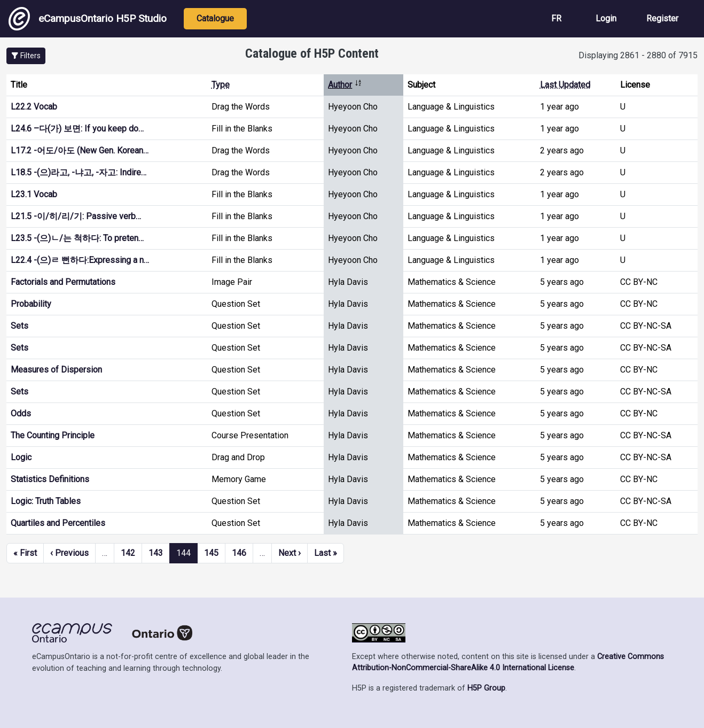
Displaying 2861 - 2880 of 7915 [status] (638, 55)
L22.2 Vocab (34, 107)
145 (211, 553)
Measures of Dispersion (56, 370)
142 (128, 553)
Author (345, 85)
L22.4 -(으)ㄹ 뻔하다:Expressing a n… (80, 260)
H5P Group (486, 688)
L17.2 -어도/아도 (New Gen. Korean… (80, 150)
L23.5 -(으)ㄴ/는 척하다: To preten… (77, 238)
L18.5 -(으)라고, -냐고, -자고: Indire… (79, 172)
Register (662, 18)
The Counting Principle (53, 435)
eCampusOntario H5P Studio (88, 19)
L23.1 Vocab (34, 194)
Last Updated (565, 85)
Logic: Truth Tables (46, 501)
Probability (31, 304)
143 (156, 553)
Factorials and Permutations (63, 282)
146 (239, 553)
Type (221, 85)
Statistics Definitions (50, 479)
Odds (21, 413)
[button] (26, 56)
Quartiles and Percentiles (58, 523)
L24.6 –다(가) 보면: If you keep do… (77, 129)
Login (606, 18)
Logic (21, 457)
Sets (19, 326)
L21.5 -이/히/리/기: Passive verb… (76, 216)
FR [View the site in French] (556, 18)
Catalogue (215, 18)
